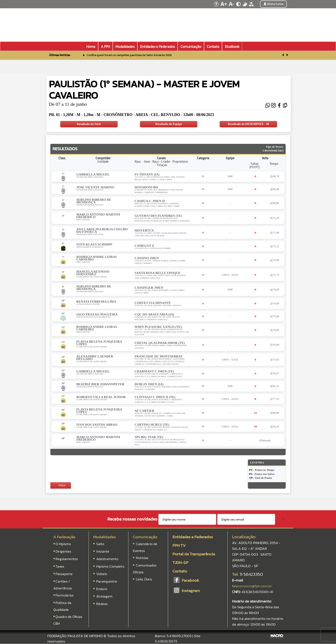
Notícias (142, 558)
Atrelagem (104, 596)
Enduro (102, 589)
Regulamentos (67, 559)
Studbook (232, 46)
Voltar (60, 485)
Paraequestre (107, 581)
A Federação (64, 537)
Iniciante (103, 551)
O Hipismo (63, 544)
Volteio (102, 574)
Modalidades (105, 537)
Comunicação (145, 537)
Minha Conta (273, 4)
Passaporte (64, 574)
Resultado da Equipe (169, 124)
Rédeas (102, 604)
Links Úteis (143, 579)
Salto (100, 544)
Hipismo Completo (110, 566)
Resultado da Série (89, 124)
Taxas (60, 566)
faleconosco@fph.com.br (252, 586)
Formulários (64, 595)
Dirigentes (63, 551)
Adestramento (107, 559)
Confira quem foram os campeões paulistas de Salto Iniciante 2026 (129, 55)
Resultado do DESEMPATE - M (249, 124)
